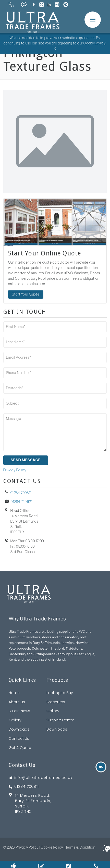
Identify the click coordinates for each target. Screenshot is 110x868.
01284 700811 (21, 493)
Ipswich (68, 643)
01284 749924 (22, 502)
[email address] (24, 4)
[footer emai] (40, 778)
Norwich (82, 643)
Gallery (15, 720)
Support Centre (60, 720)
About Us (17, 702)
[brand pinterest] (66, 5)
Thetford (57, 648)
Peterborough (19, 648)
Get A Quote (20, 748)
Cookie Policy (52, 847)
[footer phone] (40, 787)
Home (14, 693)
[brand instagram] (57, 5)
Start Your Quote (26, 294)
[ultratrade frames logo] (33, 22)
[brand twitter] (42, 5)
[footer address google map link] (40, 805)
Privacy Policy (15, 470)
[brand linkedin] (49, 5)
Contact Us (19, 738)
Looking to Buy (60, 693)
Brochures (56, 702)
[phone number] (11, 4)
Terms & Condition (80, 847)
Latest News (19, 711)
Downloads (19, 729)
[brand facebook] (34, 5)
